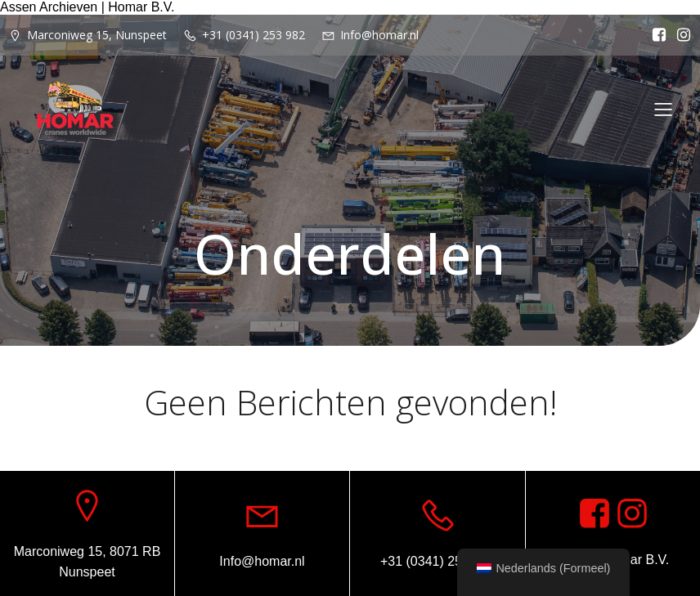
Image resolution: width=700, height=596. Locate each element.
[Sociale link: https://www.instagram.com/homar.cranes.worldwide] (632, 514)
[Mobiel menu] (663, 109)
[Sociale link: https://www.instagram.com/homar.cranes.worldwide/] (680, 35)
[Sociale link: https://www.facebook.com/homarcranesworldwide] (655, 35)
